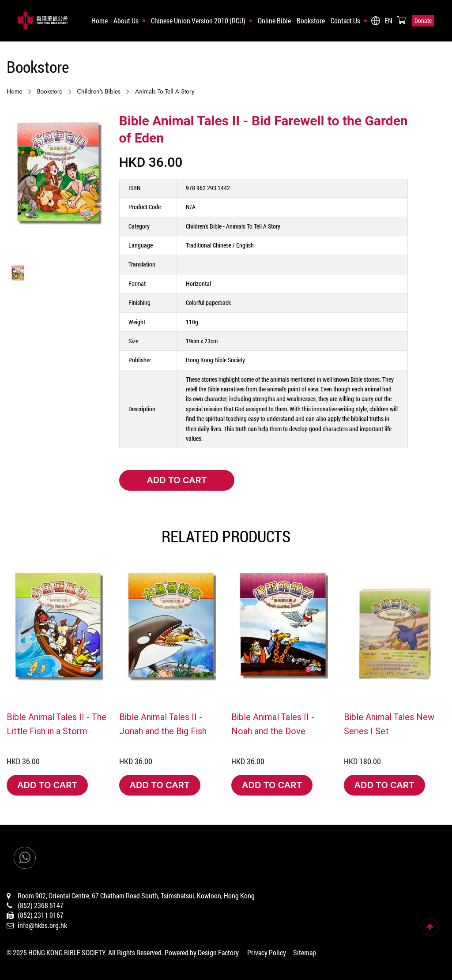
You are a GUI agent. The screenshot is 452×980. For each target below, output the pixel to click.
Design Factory (218, 952)
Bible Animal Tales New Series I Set (389, 724)
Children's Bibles (99, 91)
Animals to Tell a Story (165, 91)
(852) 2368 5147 (41, 905)
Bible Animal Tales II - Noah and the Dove (273, 724)
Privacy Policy (267, 952)
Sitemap (305, 952)
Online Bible (274, 21)
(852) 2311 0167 (41, 915)
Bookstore (311, 21)
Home (100, 21)
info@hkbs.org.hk (42, 925)
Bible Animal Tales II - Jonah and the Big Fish (163, 724)
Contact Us (345, 21)
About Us (126, 21)
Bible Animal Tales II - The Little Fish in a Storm (56, 724)
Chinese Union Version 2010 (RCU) (198, 21)
